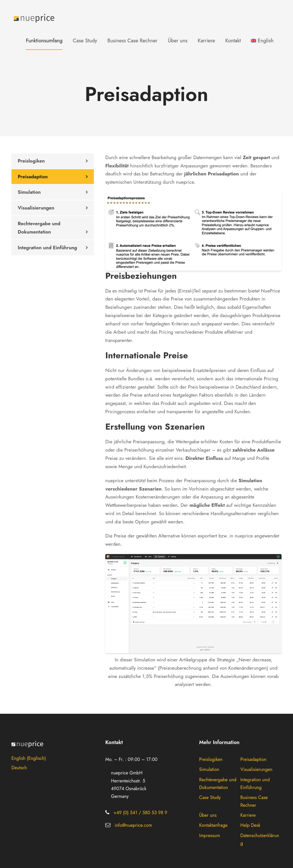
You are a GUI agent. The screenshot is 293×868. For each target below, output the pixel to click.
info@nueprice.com (133, 825)
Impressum (210, 836)
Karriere (206, 41)
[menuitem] (262, 45)
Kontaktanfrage (213, 825)
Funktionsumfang (44, 41)
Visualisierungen (36, 208)
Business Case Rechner (132, 41)
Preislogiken (31, 161)
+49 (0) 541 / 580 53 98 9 (140, 813)
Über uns (178, 41)
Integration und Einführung (47, 248)
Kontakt (233, 41)
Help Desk (250, 825)
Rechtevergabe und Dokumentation (39, 228)
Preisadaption (33, 177)
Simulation (29, 192)
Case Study (85, 41)
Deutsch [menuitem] (19, 768)
